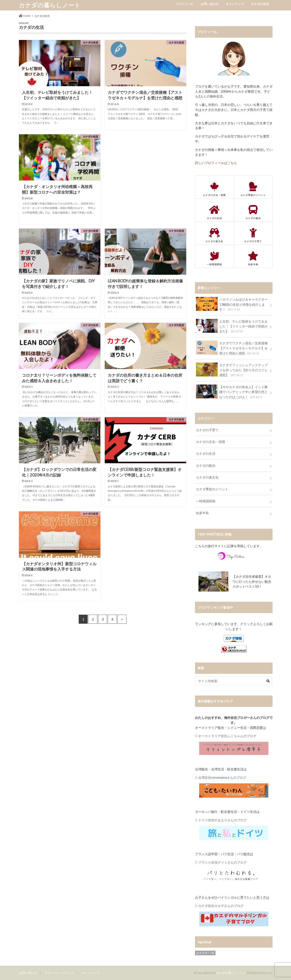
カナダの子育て (207, 430)
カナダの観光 (206, 466)
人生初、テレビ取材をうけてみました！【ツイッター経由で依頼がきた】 (232, 326)
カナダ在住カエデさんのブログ (221, 906)
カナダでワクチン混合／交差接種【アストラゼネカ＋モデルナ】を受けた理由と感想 (232, 348)
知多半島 (202, 513)
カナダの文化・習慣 (210, 442)
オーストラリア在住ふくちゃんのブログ (227, 736)
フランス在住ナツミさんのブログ (222, 862)
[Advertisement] (145, 163)
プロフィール (184, 4)
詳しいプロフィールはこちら (216, 163)
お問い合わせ (210, 4)
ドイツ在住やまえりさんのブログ (222, 820)
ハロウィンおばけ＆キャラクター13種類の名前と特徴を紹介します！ (232, 304)
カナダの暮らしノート (50, 5)
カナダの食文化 (207, 477)
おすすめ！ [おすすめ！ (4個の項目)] (205, 953)
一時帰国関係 (206, 501)
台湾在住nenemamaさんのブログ (222, 777)
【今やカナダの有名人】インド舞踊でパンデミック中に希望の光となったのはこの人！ (232, 392)
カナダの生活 (260, 4)
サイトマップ (235, 4)
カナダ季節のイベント (212, 489)
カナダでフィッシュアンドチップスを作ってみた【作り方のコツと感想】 (232, 370)
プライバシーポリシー (59, 973)
